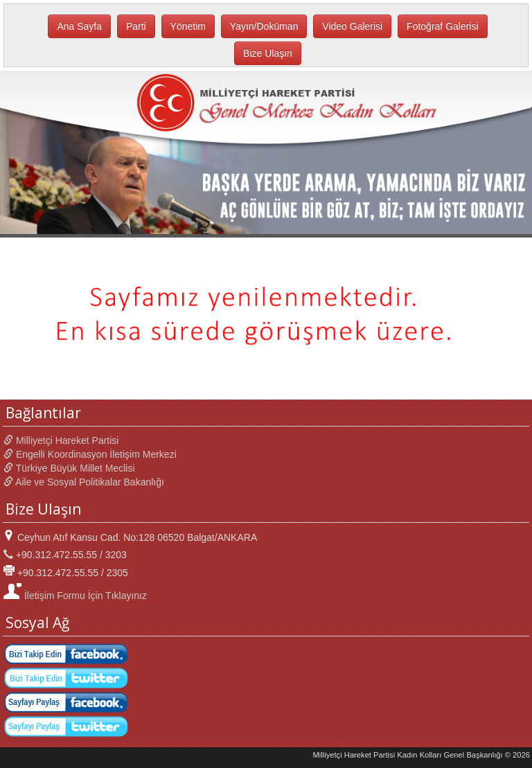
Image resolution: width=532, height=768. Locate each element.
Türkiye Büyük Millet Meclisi (69, 468)
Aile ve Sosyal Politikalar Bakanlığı (84, 482)
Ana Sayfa (79, 26)
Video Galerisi (352, 26)
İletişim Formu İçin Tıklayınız (75, 596)
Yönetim (188, 26)
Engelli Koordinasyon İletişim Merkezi (90, 454)
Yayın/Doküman (264, 26)
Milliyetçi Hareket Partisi (61, 440)
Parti (136, 26)
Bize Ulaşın (268, 53)
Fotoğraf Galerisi (442, 26)
